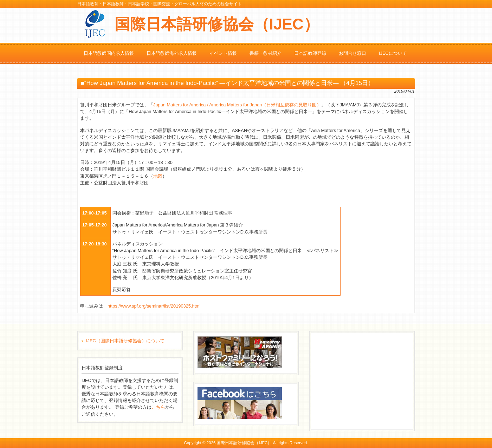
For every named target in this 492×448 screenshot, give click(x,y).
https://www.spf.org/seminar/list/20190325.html (154, 306)
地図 (158, 176)
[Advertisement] (366, 380)
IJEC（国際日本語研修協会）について (125, 341)
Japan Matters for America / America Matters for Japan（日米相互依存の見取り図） (237, 105)
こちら (158, 407)
